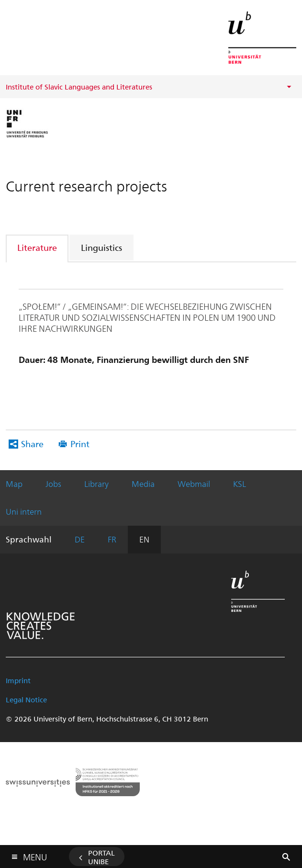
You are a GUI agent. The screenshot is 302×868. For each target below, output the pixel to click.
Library (96, 484)
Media (143, 484)
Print (80, 444)
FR (112, 539)
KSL (240, 484)
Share (32, 444)
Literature (37, 247)
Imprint (18, 680)
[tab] (38, 247)
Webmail (194, 484)
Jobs (53, 484)
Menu (35, 855)
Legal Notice (26, 699)
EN (144, 539)
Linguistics (101, 247)
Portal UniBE (101, 857)
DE (80, 539)
